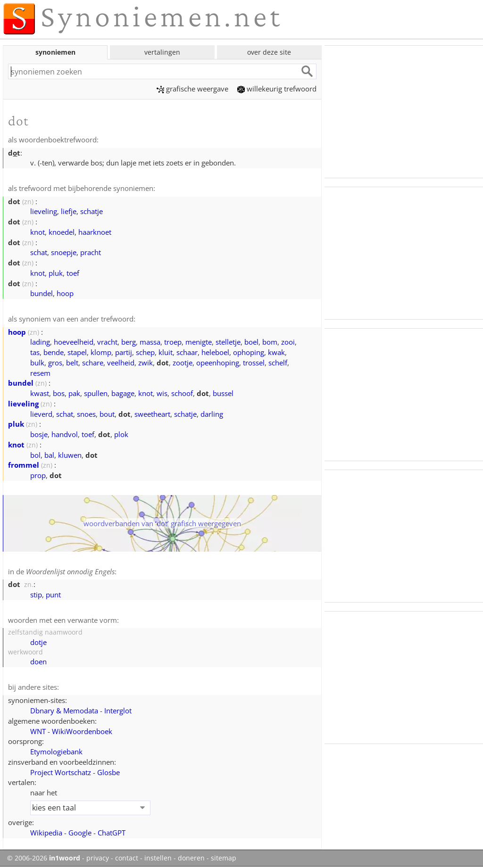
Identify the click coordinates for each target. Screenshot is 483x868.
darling (212, 414)
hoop (65, 293)
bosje (39, 434)
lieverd (41, 414)
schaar (187, 352)
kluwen (70, 455)
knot (37, 232)
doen (38, 661)
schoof (182, 393)
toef (73, 273)
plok (121, 434)
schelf (278, 363)
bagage (123, 393)
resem (40, 373)
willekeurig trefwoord (277, 89)
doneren (191, 858)
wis (162, 393)
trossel (254, 363)
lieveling (44, 211)
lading (40, 342)
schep (145, 352)
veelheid (121, 363)
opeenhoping (218, 363)
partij (124, 352)
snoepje (64, 252)
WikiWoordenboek (82, 731)
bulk (37, 363)
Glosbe (108, 772)
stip (36, 595)
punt (53, 595)
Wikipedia (46, 833)
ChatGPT (112, 833)
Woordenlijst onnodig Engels (70, 571)
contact (127, 858)
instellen (158, 858)
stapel (77, 352)
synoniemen (55, 52)
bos (59, 393)
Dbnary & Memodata (64, 711)
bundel (42, 293)
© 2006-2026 (44, 858)
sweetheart (152, 414)
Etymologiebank (56, 752)
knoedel (62, 232)
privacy (98, 858)
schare (93, 363)
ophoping (249, 352)
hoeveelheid (74, 342)
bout (107, 414)
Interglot (118, 711)
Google (80, 833)
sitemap (224, 858)
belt (72, 363)
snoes (86, 414)
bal (49, 455)
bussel (223, 393)
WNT (38, 731)
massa (150, 342)
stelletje (228, 342)
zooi (288, 342)
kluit (166, 352)
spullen (96, 393)
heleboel (215, 352)
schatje (92, 211)
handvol (65, 434)
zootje (183, 363)
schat (39, 252)
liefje (69, 211)
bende (54, 352)
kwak (276, 352)
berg (129, 342)
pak (74, 393)
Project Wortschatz (61, 772)
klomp (101, 352)
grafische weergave (192, 89)
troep (173, 342)
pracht (91, 252)
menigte (199, 342)
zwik (146, 363)
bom (270, 342)
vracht (107, 342)
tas (35, 352)
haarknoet (95, 232)
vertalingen (162, 52)
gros (55, 363)
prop (38, 475)
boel (251, 342)
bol (35, 455)
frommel (24, 465)
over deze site (269, 52)
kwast (40, 393)
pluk (56, 273)
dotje (38, 642)
